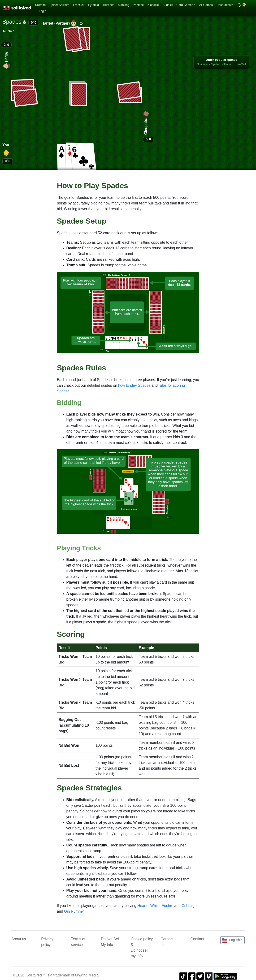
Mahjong (124, 5)
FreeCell (79, 5)
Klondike (153, 5)
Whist (155, 906)
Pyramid (93, 5)
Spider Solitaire (59, 5)
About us (19, 939)
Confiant (197, 939)
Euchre (167, 906)
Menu (8, 31)
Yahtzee (138, 5)
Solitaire (40, 5)
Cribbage (189, 906)
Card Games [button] (185, 5)
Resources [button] (224, 5)
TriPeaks (108, 5)
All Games (206, 5)
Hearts (143, 906)
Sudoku (168, 5)
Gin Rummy (74, 911)
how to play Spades (134, 385)
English (231, 940)
